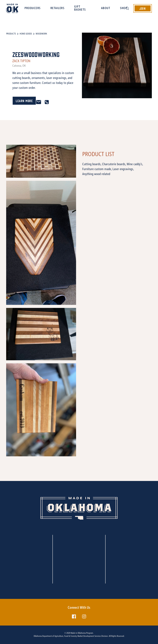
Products (11, 34)
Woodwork (41, 34)
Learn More (24, 101)
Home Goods (26, 34)
